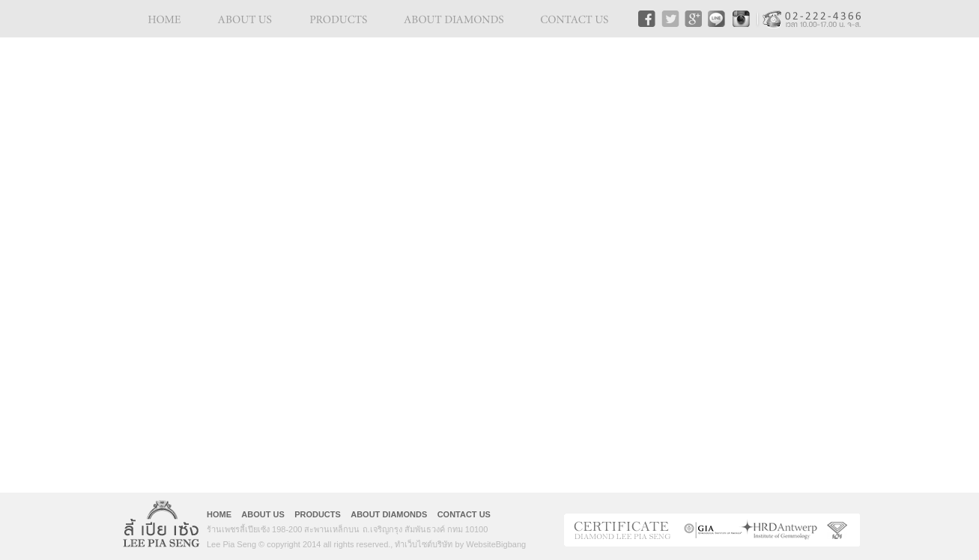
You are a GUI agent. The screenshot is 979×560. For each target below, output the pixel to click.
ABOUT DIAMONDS (389, 514)
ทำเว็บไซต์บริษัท (424, 544)
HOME (219, 514)
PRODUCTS (318, 514)
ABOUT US (263, 514)
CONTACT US (464, 514)
